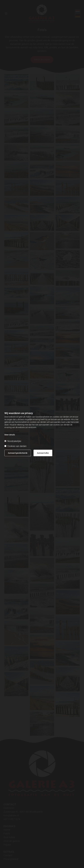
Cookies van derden (16, 446)
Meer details (10, 435)
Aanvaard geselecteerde (18, 453)
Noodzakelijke (13, 441)
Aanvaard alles (43, 453)
